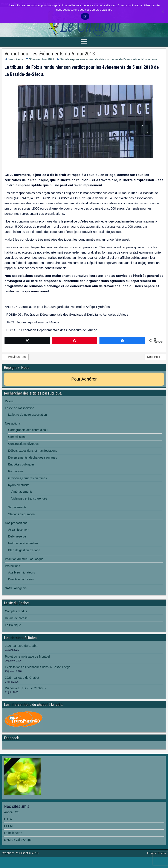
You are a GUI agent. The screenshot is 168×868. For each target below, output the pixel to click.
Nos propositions (16, 523)
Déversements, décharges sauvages (33, 458)
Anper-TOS (12, 812)
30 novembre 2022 (42, 59)
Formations (16, 471)
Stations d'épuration (21, 514)
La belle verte (13, 833)
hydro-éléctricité (19, 485)
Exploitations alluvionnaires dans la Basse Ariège (38, 667)
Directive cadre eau (21, 579)
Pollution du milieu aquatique (24, 559)
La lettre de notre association (27, 415)
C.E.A (8, 819)
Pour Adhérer (84, 379)
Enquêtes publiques (21, 464)
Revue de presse (16, 618)
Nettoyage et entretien (23, 543)
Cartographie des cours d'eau (28, 430)
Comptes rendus (16, 611)
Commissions (17, 437)
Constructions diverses (23, 444)
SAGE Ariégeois (16, 588)
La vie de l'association (125, 59)
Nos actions (149, 59)
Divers (9, 401)
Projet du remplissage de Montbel (27, 656)
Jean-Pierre (16, 59)
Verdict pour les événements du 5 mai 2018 (50, 54)
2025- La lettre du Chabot (22, 678)
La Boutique (13, 625)
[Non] (163, 11)
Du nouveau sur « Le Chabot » (25, 688)
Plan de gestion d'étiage (24, 550)
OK (85, 16)
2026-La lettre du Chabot (22, 646)
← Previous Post (15, 357)
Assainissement (19, 530)
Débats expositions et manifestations (84, 59)
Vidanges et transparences (29, 498)
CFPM (8, 826)
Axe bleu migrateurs (22, 572)
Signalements (17, 507)
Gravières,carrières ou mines (27, 478)
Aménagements (22, 492)
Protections (12, 566)
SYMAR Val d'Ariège (18, 840)
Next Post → (155, 357)
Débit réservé (17, 536)
